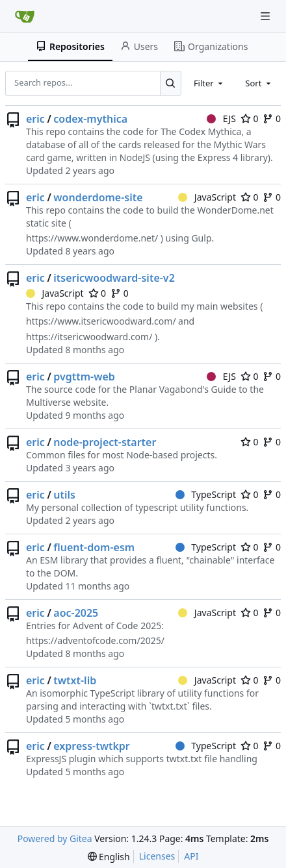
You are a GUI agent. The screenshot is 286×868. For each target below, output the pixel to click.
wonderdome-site (98, 197)
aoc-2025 (76, 613)
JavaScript (207, 197)
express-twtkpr (92, 746)
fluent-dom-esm (94, 547)
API (191, 856)
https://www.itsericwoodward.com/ (101, 321)
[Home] (25, 16)
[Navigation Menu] (266, 16)
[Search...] (171, 83)
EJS (221, 118)
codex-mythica (90, 119)
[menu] (109, 857)
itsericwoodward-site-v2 (114, 278)
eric (35, 119)
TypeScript (206, 494)
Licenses (157, 856)
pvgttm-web (84, 377)
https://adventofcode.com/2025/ (95, 640)
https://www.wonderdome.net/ (92, 238)
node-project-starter (105, 442)
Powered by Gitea (55, 838)
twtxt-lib (75, 680)
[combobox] (209, 83)
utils (64, 495)
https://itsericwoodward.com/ (89, 337)
